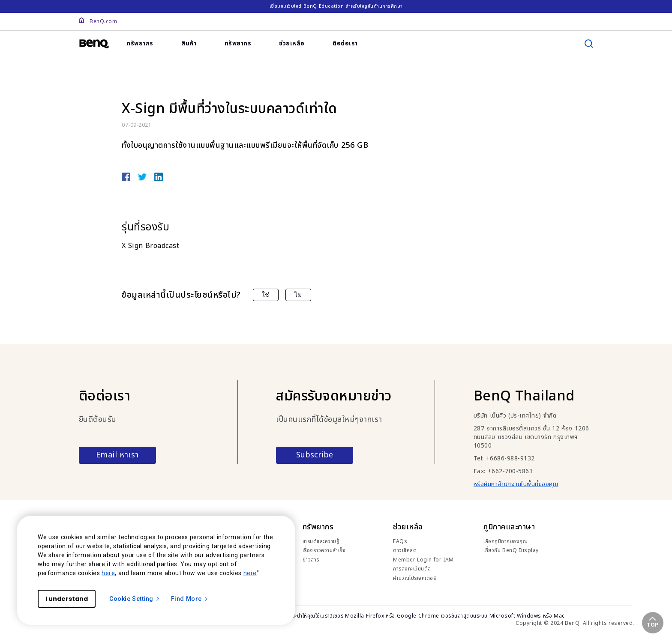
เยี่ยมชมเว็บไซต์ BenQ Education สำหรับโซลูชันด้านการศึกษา (336, 6)
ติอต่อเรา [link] (345, 43)
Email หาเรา (117, 455)
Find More (190, 599)
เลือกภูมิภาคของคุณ (505, 541)
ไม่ (298, 295)
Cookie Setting (135, 599)
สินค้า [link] (189, 43)
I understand (67, 599)
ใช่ (266, 295)
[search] (589, 44)
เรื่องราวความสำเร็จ (324, 550)
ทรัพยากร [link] (140, 43)
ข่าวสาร (311, 560)
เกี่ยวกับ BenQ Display (511, 550)
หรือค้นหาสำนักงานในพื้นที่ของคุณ (516, 484)
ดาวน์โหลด (405, 550)
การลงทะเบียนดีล (412, 569)
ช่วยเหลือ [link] (292, 43)
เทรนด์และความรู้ (321, 541)
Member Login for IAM (423, 560)
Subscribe (315, 455)
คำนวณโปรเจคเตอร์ (414, 578)
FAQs (400, 541)
